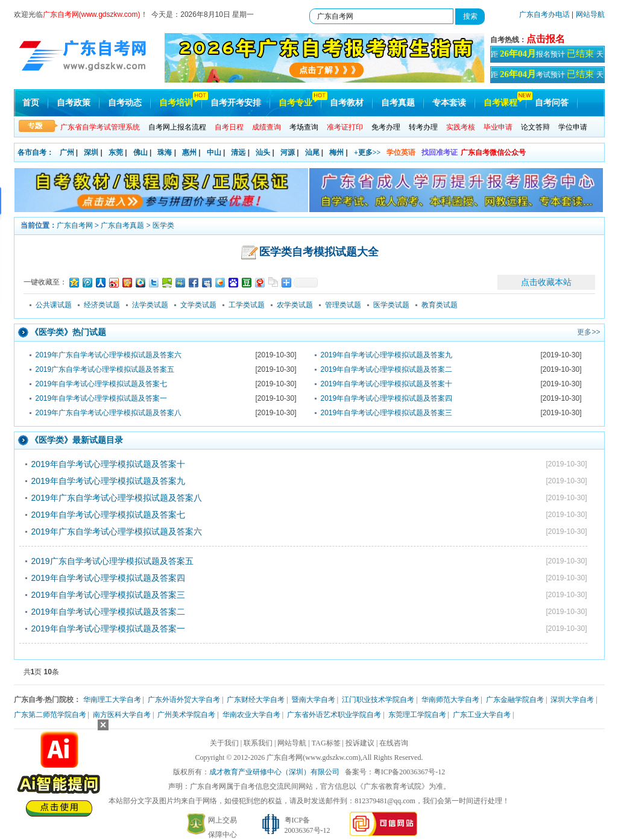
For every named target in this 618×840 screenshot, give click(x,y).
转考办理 (423, 127)
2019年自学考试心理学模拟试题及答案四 (387, 398)
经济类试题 (102, 305)
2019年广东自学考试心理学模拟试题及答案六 (109, 355)
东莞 (116, 152)
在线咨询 (394, 743)
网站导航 (590, 14)
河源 (288, 152)
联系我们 (258, 743)
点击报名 (546, 39)
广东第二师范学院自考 (50, 715)
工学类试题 (247, 305)
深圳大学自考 (572, 700)
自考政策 (74, 103)
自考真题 (398, 103)
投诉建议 (360, 743)
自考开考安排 (236, 103)
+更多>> (367, 152)
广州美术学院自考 (186, 715)
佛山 (140, 152)
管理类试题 (343, 305)
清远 (238, 152)
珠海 (165, 152)
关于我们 (224, 743)
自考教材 (347, 103)
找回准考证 (440, 152)
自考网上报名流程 (177, 127)
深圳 (91, 152)
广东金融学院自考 (515, 700)
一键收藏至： (45, 282)
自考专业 (295, 103)
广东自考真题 (122, 225)
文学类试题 (198, 305)
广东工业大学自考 (482, 715)
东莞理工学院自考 (417, 715)
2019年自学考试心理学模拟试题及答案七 (102, 384)
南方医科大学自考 (122, 715)
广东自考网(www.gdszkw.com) (314, 757)
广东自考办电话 (544, 14)
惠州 (189, 152)
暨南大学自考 (314, 700)
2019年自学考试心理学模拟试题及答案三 (387, 413)
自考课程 (500, 103)
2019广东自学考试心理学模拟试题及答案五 (105, 369)
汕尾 (312, 152)
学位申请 (573, 127)
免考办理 (386, 127)
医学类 (163, 225)
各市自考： (36, 152)
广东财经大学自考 (256, 700)
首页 (31, 103)
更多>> (588, 332)
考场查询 (304, 127)
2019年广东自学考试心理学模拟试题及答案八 (109, 413)
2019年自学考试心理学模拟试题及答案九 (387, 355)
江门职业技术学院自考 (378, 700)
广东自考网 (75, 225)
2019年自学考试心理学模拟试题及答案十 (387, 384)
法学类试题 (150, 305)
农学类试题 (295, 305)
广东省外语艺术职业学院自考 (334, 715)
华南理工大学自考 (112, 700)
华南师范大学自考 (450, 700)
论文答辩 (535, 127)
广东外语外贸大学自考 (184, 700)
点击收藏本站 (546, 282)
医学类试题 (391, 305)
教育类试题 (440, 305)
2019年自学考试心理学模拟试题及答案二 (387, 369)
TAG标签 (326, 743)
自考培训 (176, 103)
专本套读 (449, 103)
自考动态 (125, 103)
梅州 (336, 152)
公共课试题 (54, 305)
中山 (214, 152)
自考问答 (552, 103)
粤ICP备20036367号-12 (410, 772)
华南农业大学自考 (251, 715)
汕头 (263, 152)
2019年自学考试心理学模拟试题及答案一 (102, 398)
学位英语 (401, 152)
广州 (67, 152)
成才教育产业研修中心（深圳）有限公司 (274, 772)
